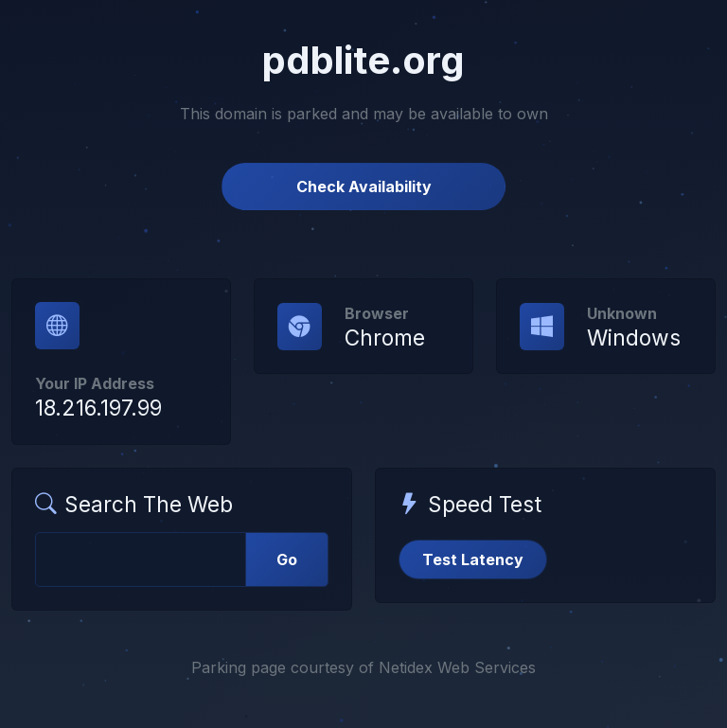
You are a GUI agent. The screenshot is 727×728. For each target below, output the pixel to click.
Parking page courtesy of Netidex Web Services (363, 667)
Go (287, 559)
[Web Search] (141, 559)
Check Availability (364, 186)
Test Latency (473, 559)
